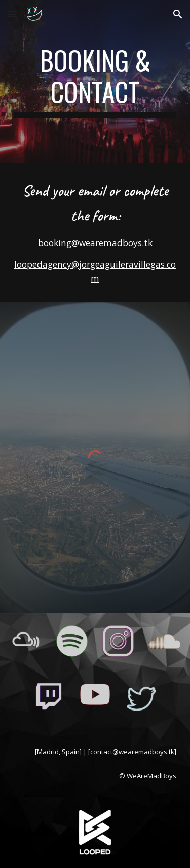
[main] (95, 81)
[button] (12, 14)
